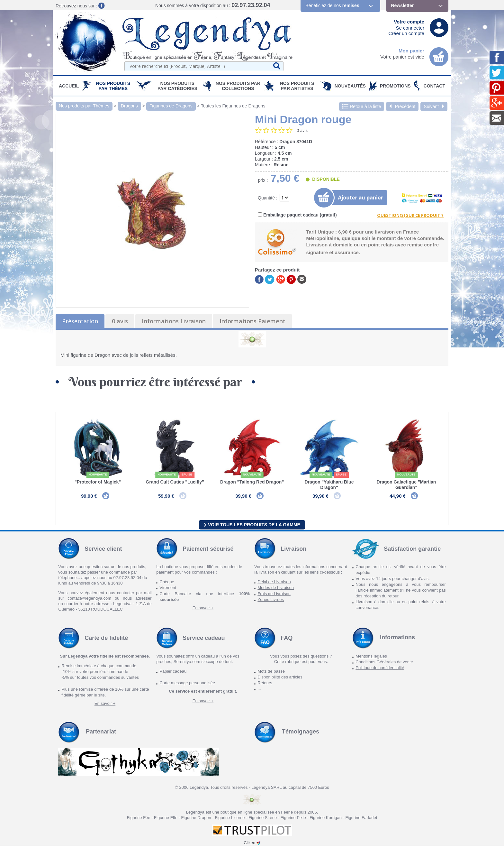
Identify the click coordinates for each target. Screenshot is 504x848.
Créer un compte (406, 33)
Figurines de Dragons (171, 106)
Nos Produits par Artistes (297, 86)
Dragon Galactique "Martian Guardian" (406, 485)
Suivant (434, 106)
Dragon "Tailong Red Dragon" (252, 482)
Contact (434, 86)
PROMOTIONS (395, 86)
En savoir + (203, 610)
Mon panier (411, 51)
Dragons (129, 106)
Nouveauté (98, 475)
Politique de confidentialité (380, 670)
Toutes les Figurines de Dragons (233, 106)
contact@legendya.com (89, 600)
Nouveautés (350, 86)
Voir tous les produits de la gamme (252, 527)
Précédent (402, 106)
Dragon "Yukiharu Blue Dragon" (329, 485)
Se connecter (410, 28)
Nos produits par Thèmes (113, 86)
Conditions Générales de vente (384, 664)
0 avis (120, 321)
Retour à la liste (362, 106)
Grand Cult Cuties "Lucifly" (175, 482)
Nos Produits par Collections (238, 86)
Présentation (80, 321)
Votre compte (409, 22)
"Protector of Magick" (98, 482)
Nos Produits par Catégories (177, 86)
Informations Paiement (252, 321)
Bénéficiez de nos (332, 5)
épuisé (187, 475)
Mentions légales (371, 658)
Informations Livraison (174, 321)
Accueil (69, 86)
